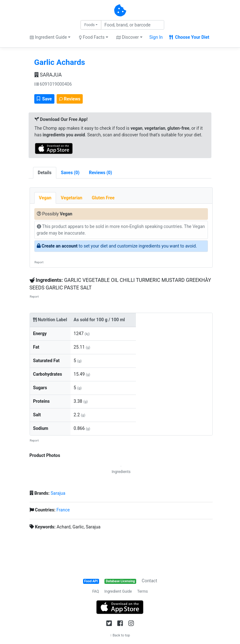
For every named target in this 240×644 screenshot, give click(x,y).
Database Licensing (120, 581)
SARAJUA (48, 75)
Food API (91, 581)
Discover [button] (128, 37)
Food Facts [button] (92, 37)
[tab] (70, 173)
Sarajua (58, 493)
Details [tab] (45, 173)
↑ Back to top (120, 635)
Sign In (156, 37)
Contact (150, 581)
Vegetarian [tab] (71, 198)
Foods (89, 25)
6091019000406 (53, 84)
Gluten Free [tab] (103, 198)
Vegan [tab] (45, 198)
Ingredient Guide (118, 591)
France (63, 510)
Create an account (59, 246)
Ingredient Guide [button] (48, 37)
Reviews (70, 99)
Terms (142, 591)
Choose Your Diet (189, 37)
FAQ (96, 591)
